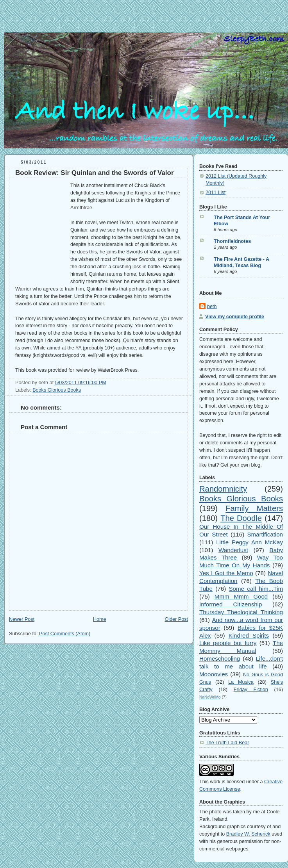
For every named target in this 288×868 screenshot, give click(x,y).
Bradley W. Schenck (248, 834)
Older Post (176, 619)
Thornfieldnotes (232, 241)
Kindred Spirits (249, 635)
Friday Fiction (251, 690)
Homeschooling (220, 659)
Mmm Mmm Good (241, 596)
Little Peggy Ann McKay (250, 542)
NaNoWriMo (210, 697)
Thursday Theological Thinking (241, 612)
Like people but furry (228, 643)
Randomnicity (223, 489)
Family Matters (254, 508)
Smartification (265, 534)
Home (100, 619)
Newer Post (22, 619)
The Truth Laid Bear (227, 743)
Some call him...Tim (256, 589)
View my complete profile (235, 317)
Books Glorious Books (57, 390)
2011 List (216, 192)
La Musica (241, 682)
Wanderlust (233, 550)
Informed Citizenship (231, 604)
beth (212, 307)
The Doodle (241, 518)
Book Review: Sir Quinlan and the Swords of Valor (95, 173)
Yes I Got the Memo (226, 573)
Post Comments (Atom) (65, 634)
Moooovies (214, 674)
